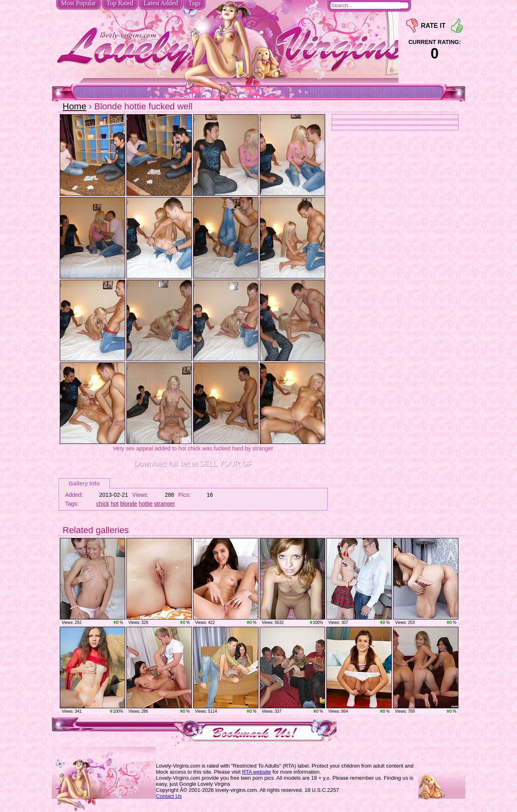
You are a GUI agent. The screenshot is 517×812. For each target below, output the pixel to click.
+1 (457, 26)
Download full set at (193, 464)
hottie (145, 504)
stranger (165, 504)
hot (115, 504)
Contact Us (169, 796)
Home (75, 106)
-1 (412, 26)
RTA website (256, 772)
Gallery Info (84, 483)
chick (103, 504)
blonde (129, 504)
